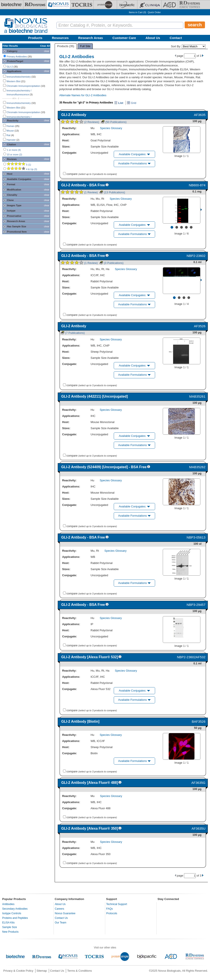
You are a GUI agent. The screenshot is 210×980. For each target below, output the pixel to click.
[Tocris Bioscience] (82, 5)
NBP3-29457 (196, 605)
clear (47, 51)
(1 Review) (79, 192)
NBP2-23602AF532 (191, 657)
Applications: (71, 134)
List (119, 103)
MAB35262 (197, 467)
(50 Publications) (114, 122)
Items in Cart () (137, 12)
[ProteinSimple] (105, 5)
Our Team (61, 923)
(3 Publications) (111, 263)
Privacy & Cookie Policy (18, 971)
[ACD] (170, 5)
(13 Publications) (112, 192)
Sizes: (66, 147)
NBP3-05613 (196, 537)
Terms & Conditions (80, 971)
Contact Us (61, 918)
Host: (66, 140)
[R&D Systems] (35, 5)
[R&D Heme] (190, 5)
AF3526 (200, 326)
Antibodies (8, 904)
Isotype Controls (12, 913)
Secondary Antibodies (15, 909)
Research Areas (91, 38)
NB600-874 (197, 185)
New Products (10, 932)
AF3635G (198, 783)
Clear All (45, 46)
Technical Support (117, 904)
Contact (176, 38)
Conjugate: (70, 153)
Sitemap (42, 971)
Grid (132, 103)
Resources (60, 38)
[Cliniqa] (149, 5)
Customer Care (124, 38)
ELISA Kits (8, 923)
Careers (60, 909)
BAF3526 (199, 721)
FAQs (110, 909)
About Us (153, 38)
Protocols (112, 913)
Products (35, 38)
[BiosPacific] (127, 5)
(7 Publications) (73, 333)
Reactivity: (69, 128)
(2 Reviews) (80, 122)
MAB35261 (197, 396)
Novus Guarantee (65, 913)
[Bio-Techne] (12, 5)
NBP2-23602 (196, 256)
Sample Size (10, 927)
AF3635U (199, 828)
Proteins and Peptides (15, 918)
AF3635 (200, 115)
